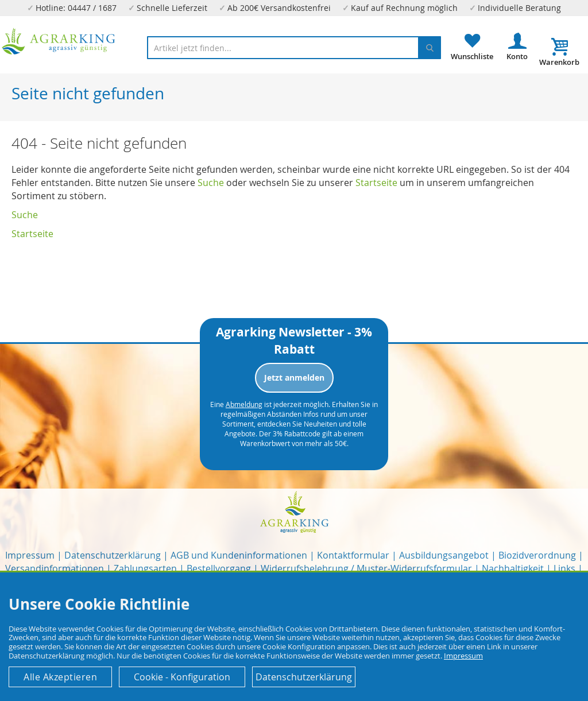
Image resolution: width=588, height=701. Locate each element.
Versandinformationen (55, 568)
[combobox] (294, 48)
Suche (211, 183)
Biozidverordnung (537, 555)
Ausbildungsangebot (444, 555)
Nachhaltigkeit (513, 568)
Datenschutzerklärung (113, 555)
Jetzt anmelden (294, 377)
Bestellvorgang (219, 568)
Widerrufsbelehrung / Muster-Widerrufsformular (366, 568)
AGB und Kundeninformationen (239, 555)
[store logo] (59, 41)
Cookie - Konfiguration (182, 677)
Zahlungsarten (145, 568)
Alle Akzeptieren (60, 677)
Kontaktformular (353, 555)
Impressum (30, 555)
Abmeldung (244, 404)
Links (564, 568)
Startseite (376, 183)
